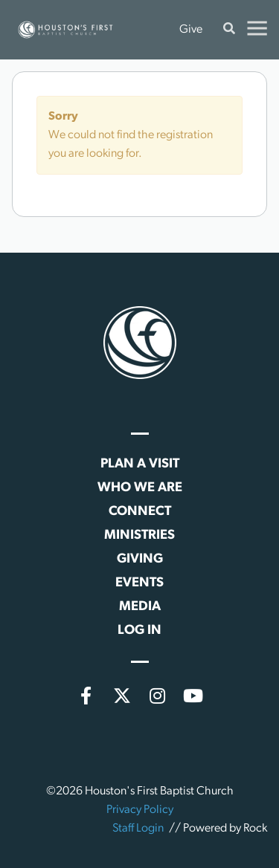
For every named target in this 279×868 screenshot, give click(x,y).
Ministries (139, 535)
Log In (139, 631)
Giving (140, 559)
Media (140, 607)
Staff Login (138, 829)
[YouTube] (193, 696)
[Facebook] (86, 696)
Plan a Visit (140, 464)
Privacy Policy (140, 810)
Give (191, 30)
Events (139, 583)
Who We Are (140, 488)
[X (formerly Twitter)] (122, 696)
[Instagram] (158, 696)
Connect (140, 512)
